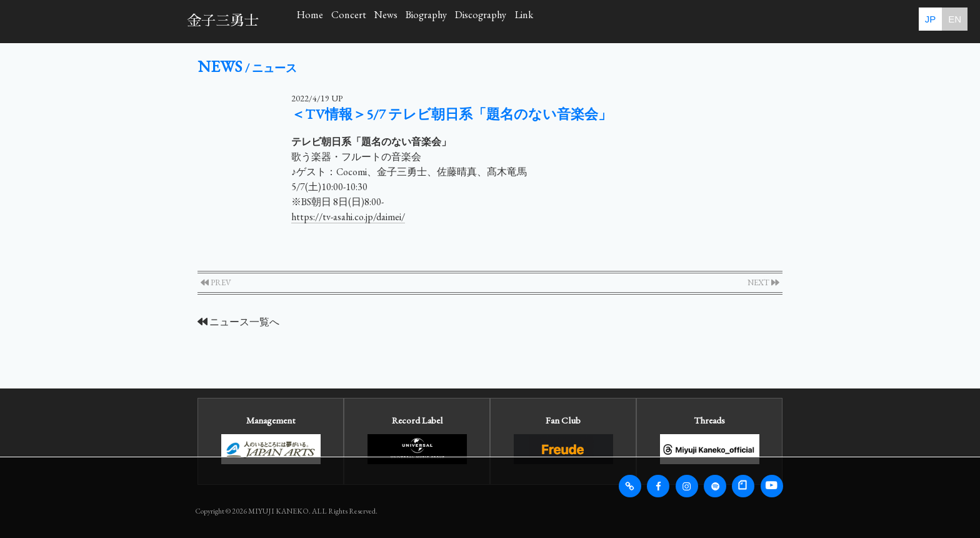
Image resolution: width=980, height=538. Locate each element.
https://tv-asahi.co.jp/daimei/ (348, 217)
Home (326, 21)
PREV (216, 282)
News (468, 21)
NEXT (763, 282)
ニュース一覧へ (238, 322)
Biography (543, 21)
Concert (397, 21)
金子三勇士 (223, 21)
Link (712, 21)
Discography (633, 21)
